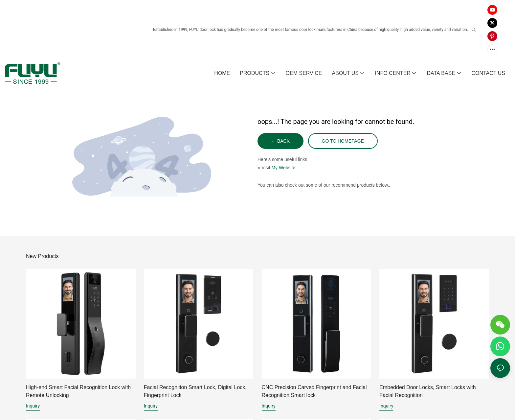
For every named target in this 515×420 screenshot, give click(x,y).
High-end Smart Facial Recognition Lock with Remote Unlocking (78, 391)
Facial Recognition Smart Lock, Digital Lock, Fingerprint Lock (195, 391)
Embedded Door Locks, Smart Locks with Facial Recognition (427, 391)
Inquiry (33, 406)
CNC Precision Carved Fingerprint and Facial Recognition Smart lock (314, 391)
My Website (283, 168)
